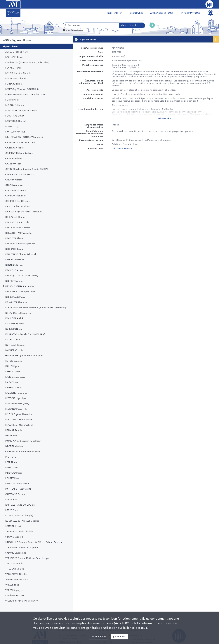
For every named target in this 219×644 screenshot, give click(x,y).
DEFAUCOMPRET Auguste (18, 233)
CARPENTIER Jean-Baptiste (19, 153)
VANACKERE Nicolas (16, 574)
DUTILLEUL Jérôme (15, 345)
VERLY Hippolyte (14, 590)
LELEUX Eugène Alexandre (19, 414)
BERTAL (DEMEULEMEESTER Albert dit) (25, 94)
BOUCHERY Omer (15, 116)
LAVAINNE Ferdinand (16, 393)
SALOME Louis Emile (16, 553)
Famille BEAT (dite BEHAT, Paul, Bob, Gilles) (27, 62)
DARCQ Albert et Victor (18, 206)
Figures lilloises (11, 46)
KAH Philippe (12, 366)
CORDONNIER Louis (16, 196)
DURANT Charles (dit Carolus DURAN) (25, 334)
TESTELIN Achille (14, 563)
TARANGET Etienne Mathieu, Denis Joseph (27, 558)
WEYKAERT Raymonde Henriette (22, 601)
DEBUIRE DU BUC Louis (17, 222)
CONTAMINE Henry (16, 190)
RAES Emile (11, 499)
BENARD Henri (13, 68)
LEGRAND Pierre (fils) (16, 409)
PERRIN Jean (12, 462)
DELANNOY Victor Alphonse (20, 243)
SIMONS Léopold (14, 537)
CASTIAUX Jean (13, 164)
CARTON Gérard (14, 158)
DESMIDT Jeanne (14, 281)
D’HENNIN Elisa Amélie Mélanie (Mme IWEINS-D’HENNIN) (36, 307)
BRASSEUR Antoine (15, 132)
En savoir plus (99, 636)
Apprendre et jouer (162, 13)
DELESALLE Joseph (15, 249)
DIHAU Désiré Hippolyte (18, 313)
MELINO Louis (12, 435)
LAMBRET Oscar (13, 387)
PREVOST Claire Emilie (17, 483)
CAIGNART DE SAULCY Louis (20, 142)
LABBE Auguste (13, 371)
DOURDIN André (14, 318)
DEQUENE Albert (14, 270)
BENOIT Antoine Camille (18, 73)
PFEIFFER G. (11, 457)
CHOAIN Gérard (14, 180)
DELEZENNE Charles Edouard (21, 254)
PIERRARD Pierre (14, 473)
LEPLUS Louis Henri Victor (19, 419)
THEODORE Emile (15, 569)
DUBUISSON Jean (14, 329)
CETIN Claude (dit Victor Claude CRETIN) (27, 169)
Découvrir (136, 13)
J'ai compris (119, 636)
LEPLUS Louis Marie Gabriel (19, 425)
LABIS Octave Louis (15, 377)
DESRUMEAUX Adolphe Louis (20, 291)
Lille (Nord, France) (122, 148)
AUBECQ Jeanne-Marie (17, 52)
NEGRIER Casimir (14, 446)
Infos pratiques (191, 13)
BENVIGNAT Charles (16, 78)
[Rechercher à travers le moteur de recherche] (92, 25)
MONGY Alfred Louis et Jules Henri (23, 441)
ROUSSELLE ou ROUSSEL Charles (22, 521)
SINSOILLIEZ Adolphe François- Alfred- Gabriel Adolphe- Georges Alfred (36, 542)
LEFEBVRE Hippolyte (16, 398)
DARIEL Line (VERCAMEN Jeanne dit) (24, 212)
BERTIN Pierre (12, 100)
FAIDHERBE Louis (14, 350)
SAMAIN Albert (13, 526)
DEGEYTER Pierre (14, 238)
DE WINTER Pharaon (16, 302)
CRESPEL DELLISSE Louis (18, 201)
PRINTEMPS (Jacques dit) (18, 489)
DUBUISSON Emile (15, 323)
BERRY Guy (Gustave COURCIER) (22, 89)
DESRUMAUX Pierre (15, 297)
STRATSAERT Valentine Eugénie (22, 547)
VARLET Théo (12, 585)
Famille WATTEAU (15, 595)
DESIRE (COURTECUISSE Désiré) (22, 275)
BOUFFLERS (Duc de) (16, 121)
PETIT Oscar (12, 467)
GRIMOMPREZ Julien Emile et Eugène (24, 355)
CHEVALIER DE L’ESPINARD (19, 174)
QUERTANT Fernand (16, 494)
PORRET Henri (13, 478)
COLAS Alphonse (14, 185)
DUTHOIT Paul (13, 339)
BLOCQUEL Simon (15, 105)
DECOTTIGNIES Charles (18, 228)
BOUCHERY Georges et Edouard (22, 110)
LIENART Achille (14, 430)
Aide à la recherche (75, 31)
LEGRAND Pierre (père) (17, 403)
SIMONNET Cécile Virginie (19, 531)
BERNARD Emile (14, 84)
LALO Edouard (13, 382)
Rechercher (115, 13)
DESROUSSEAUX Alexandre (19, 286)
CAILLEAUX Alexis (14, 148)
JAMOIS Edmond (14, 361)
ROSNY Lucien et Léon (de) (19, 515)
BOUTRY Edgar (13, 126)
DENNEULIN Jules (14, 265)
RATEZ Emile (12, 510)
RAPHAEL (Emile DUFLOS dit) (20, 505)
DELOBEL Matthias (15, 259)
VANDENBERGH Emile (17, 579)
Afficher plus (164, 118)
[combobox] (132, 25)
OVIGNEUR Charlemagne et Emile (23, 451)
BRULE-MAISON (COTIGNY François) (24, 137)
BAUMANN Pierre (14, 57)
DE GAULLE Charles (15, 217)
